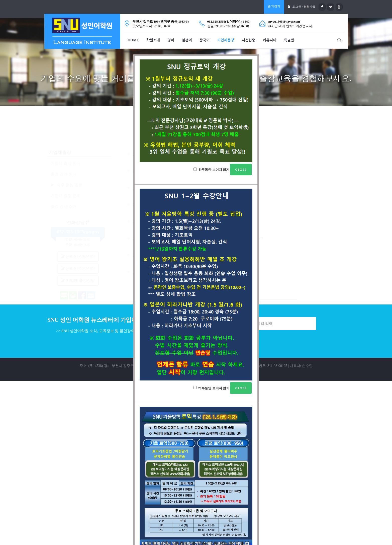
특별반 (289, 40)
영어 (171, 40)
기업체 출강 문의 (66, 169)
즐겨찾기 (273, 6)
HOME (133, 40)
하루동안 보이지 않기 (223, 170)
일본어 (187, 40)
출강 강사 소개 (64, 180)
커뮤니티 (270, 40)
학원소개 (153, 40)
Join (330, 323)
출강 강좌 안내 (64, 148)
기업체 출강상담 (78, 254)
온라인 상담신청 (78, 230)
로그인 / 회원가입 (303, 7)
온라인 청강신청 (78, 242)
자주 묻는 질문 (70, 159)
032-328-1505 (71, 206)
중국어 (205, 40)
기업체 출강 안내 (66, 137)
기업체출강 (226, 40)
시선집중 (249, 40)
